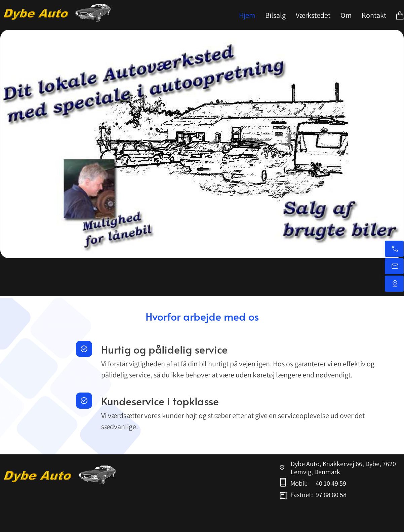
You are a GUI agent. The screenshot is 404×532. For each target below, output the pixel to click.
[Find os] (394, 284)
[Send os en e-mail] (394, 266)
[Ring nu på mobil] (394, 249)
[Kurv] (400, 15)
